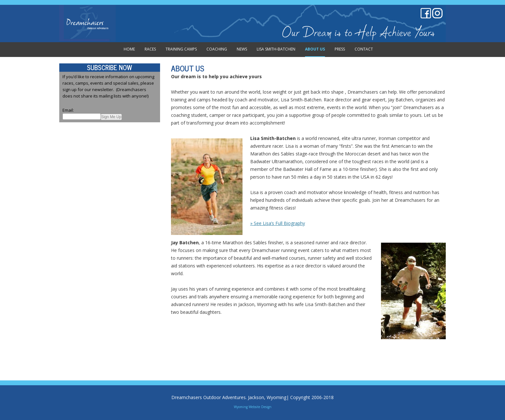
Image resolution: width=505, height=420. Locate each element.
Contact (364, 49)
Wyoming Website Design (253, 407)
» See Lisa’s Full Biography (278, 223)
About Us (315, 49)
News (242, 49)
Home (129, 49)
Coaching (217, 49)
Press (340, 49)
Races (150, 49)
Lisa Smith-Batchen (276, 49)
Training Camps (181, 49)
